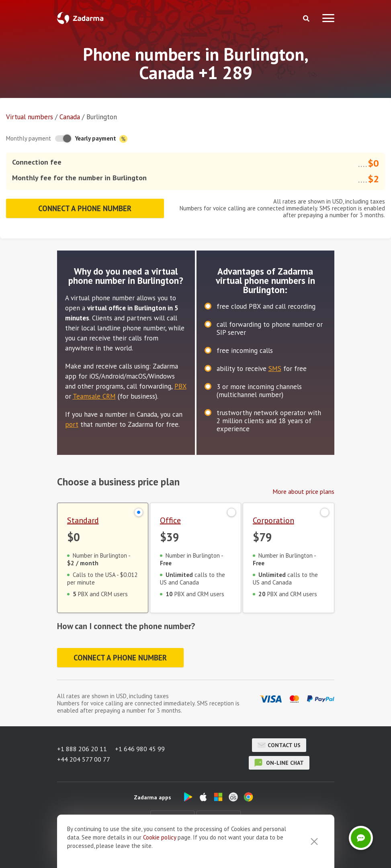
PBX (180, 386)
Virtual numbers (30, 117)
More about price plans (303, 491)
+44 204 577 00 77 (84, 759)
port (72, 424)
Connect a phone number (85, 208)
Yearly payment (101, 139)
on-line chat (279, 763)
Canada (70, 117)
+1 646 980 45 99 (140, 749)
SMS (275, 369)
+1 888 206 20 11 (82, 749)
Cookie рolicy (160, 851)
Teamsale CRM (94, 396)
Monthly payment (29, 138)
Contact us (279, 745)
